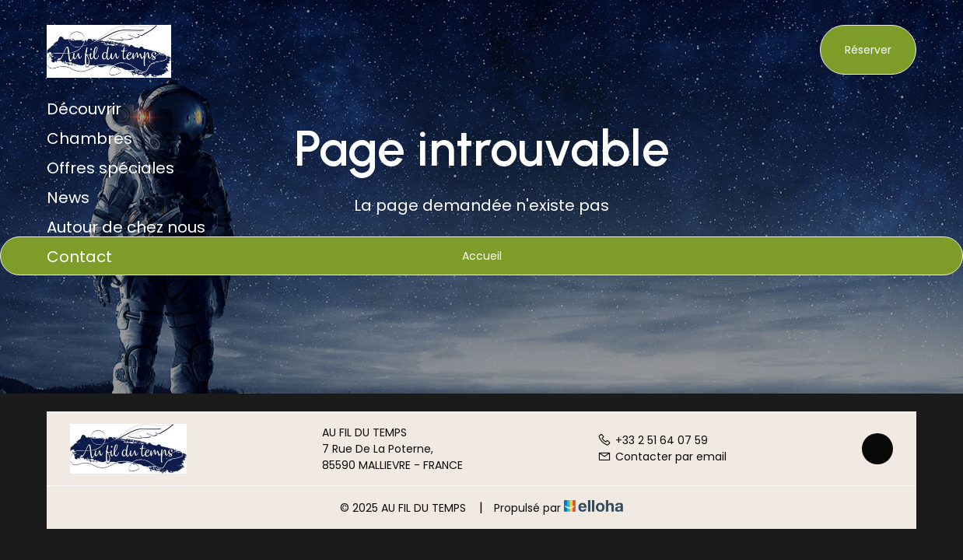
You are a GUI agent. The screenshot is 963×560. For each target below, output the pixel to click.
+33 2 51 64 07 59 (653, 440)
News (68, 198)
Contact (79, 257)
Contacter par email (662, 457)
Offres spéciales (110, 168)
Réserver (868, 50)
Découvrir (84, 109)
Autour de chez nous (126, 227)
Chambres (89, 138)
